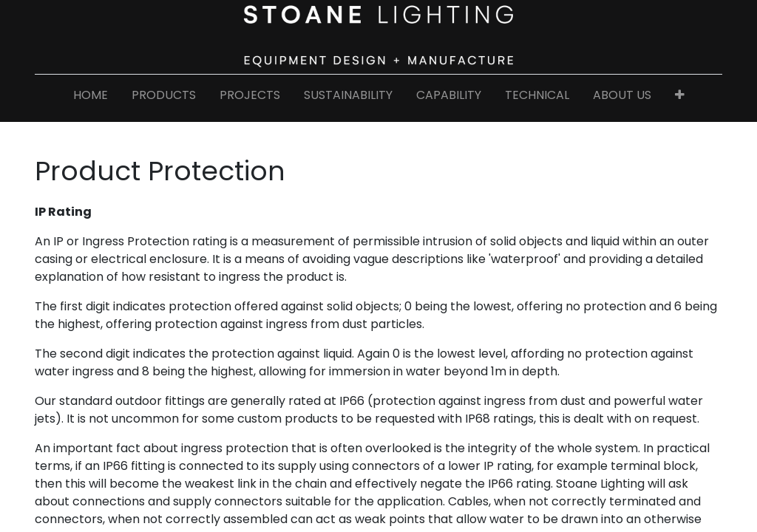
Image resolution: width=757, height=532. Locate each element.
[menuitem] (91, 98)
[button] (680, 98)
